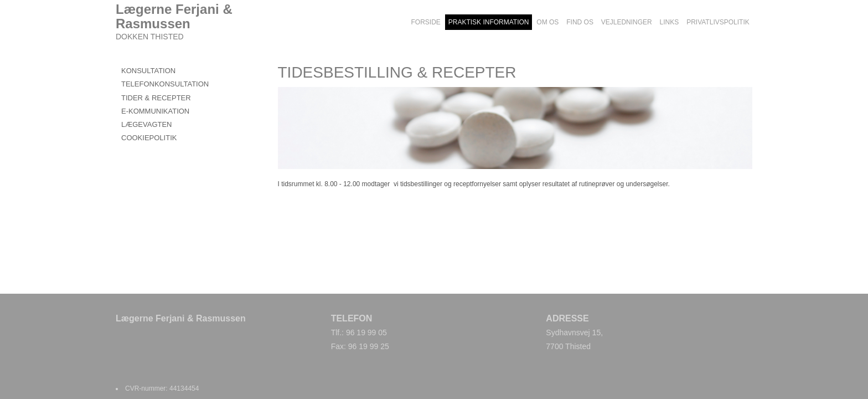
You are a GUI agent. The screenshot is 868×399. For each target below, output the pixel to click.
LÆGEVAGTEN (147, 124)
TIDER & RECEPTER (156, 98)
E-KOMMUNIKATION (155, 111)
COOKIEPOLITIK (149, 138)
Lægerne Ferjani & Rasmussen (174, 17)
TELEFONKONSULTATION (165, 84)
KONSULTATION (148, 71)
